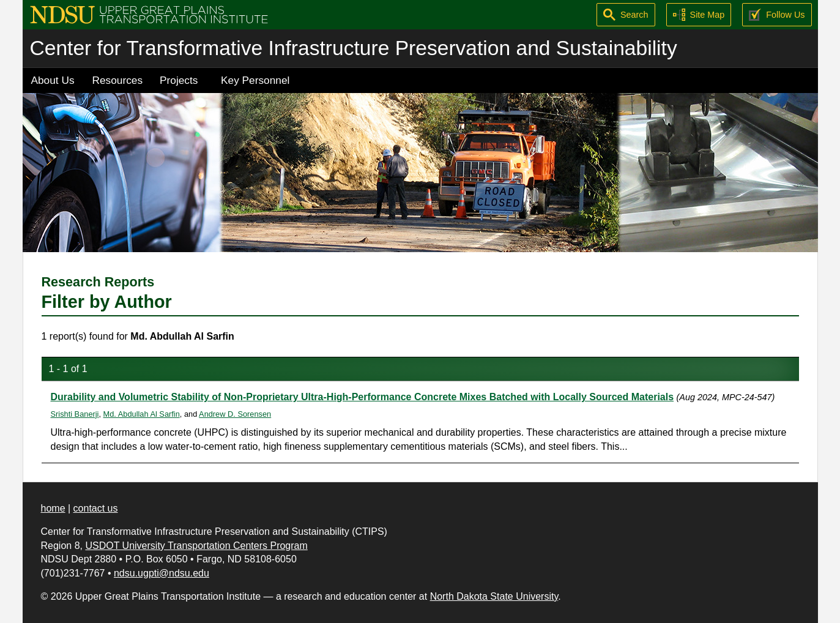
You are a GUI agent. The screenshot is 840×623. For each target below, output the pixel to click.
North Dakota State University (494, 596)
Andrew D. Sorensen (235, 414)
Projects (179, 80)
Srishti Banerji (75, 414)
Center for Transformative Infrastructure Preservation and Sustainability (354, 48)
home (53, 508)
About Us (53, 80)
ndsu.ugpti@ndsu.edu (162, 573)
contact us (96, 508)
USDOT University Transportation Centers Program (196, 546)
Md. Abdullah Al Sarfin (142, 414)
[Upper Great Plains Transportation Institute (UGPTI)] (149, 14)
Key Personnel (255, 80)
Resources (118, 80)
